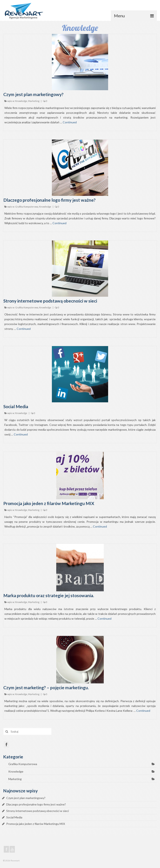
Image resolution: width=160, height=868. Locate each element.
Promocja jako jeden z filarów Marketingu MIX (36, 824)
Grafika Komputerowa (27, 207)
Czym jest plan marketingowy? (26, 798)
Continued (70, 122)
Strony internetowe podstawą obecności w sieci (37, 811)
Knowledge (21, 101)
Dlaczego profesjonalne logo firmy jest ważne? (36, 804)
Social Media (14, 817)
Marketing (34, 101)
